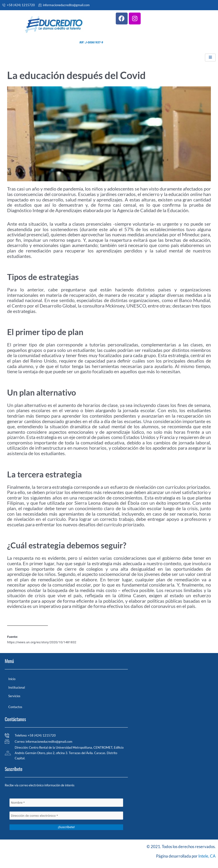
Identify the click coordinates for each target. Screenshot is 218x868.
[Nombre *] (66, 803)
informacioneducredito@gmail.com (64, 5)
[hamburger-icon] (210, 58)
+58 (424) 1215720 (19, 5)
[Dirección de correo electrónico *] (66, 816)
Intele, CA (207, 856)
